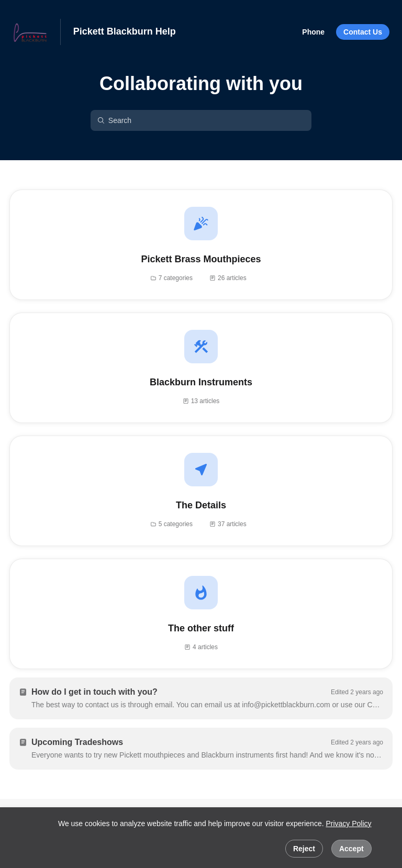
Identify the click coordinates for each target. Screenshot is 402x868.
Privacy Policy (348, 824)
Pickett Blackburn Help (125, 31)
